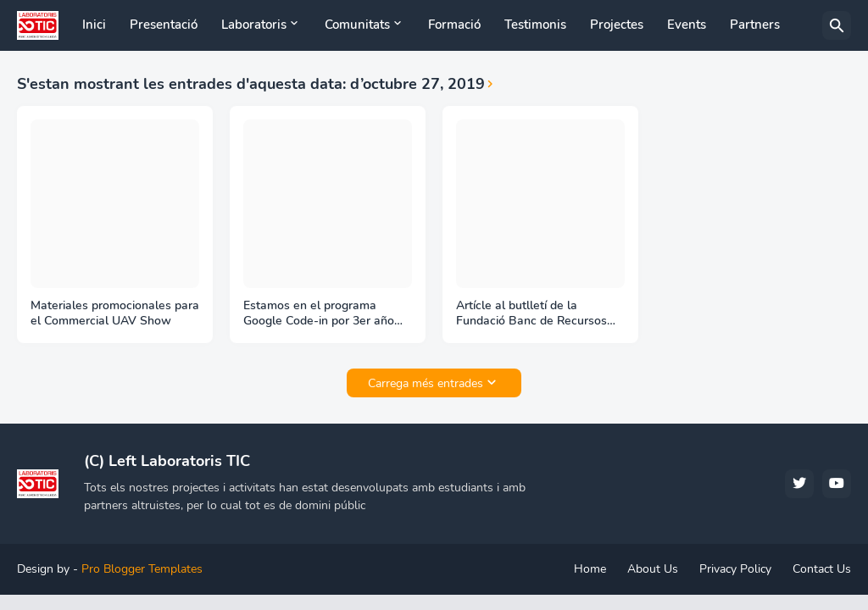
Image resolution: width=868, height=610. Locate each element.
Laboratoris (254, 25)
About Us (653, 569)
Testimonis (535, 25)
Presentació (164, 25)
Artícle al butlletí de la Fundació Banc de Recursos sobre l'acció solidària (531, 314)
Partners (755, 25)
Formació (454, 25)
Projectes (617, 25)
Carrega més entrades (426, 383)
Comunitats (357, 25)
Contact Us (822, 569)
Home (590, 569)
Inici (94, 25)
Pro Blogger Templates (142, 569)
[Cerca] (837, 25)
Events (687, 25)
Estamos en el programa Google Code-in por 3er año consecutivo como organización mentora (319, 314)
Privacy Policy (735, 569)
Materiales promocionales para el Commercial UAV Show (115, 314)
